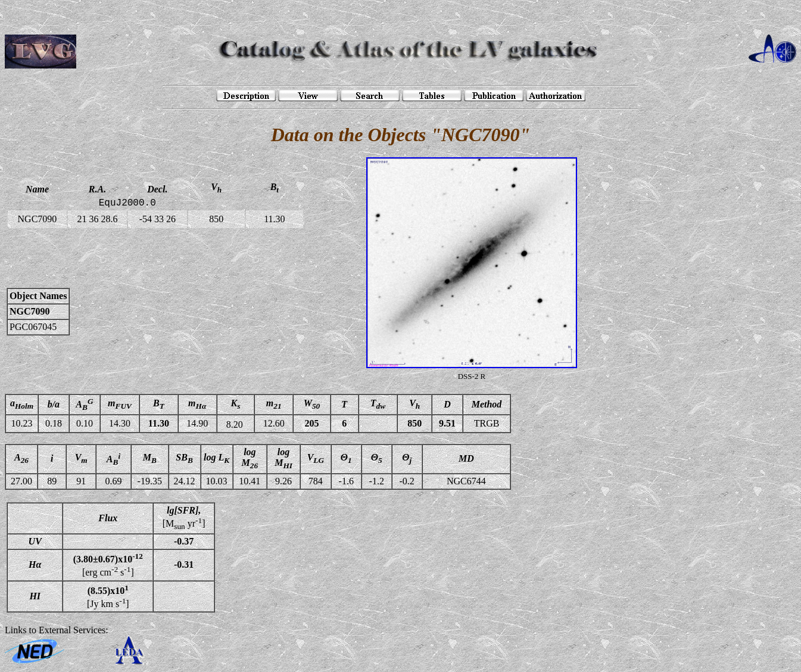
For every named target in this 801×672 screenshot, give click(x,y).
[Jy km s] (108, 596)
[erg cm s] (108, 565)
